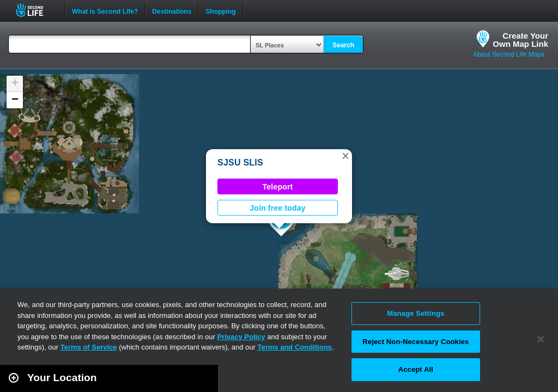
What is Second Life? (105, 10)
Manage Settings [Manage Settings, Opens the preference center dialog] (416, 313)
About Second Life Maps (509, 54)
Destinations (172, 10)
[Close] (541, 339)
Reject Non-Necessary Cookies (416, 342)
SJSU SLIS (240, 163)
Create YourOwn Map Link (520, 40)
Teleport (278, 187)
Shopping (220, 10)
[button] (345, 156)
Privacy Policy (241, 337)
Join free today (278, 208)
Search (343, 45)
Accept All (416, 369)
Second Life (36, 10)
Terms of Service (89, 347)
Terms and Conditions (295, 347)
